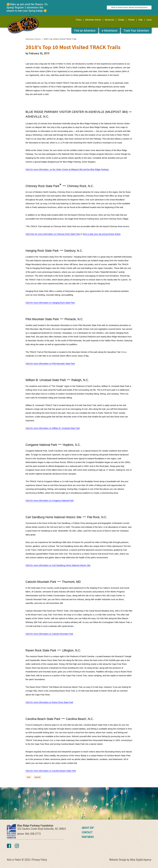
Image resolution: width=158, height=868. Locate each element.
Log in (149, 20)
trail (29, 777)
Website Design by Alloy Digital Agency (130, 860)
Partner (131, 20)
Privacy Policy (39, 860)
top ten (37, 777)
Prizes (79, 20)
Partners (88, 837)
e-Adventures (110, 31)
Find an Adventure (85, 31)
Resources (110, 20)
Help (140, 20)
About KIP (88, 828)
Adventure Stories (93, 20)
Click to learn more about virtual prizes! (129, 7)
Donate (121, 20)
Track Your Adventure (136, 31)
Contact (87, 832)
